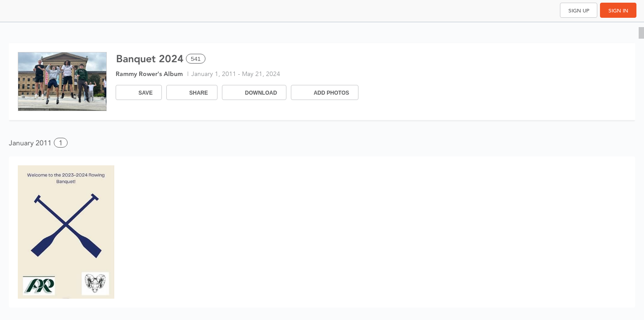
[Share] (192, 92)
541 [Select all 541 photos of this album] (196, 59)
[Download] (254, 92)
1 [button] (61, 143)
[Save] (139, 92)
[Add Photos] (325, 92)
